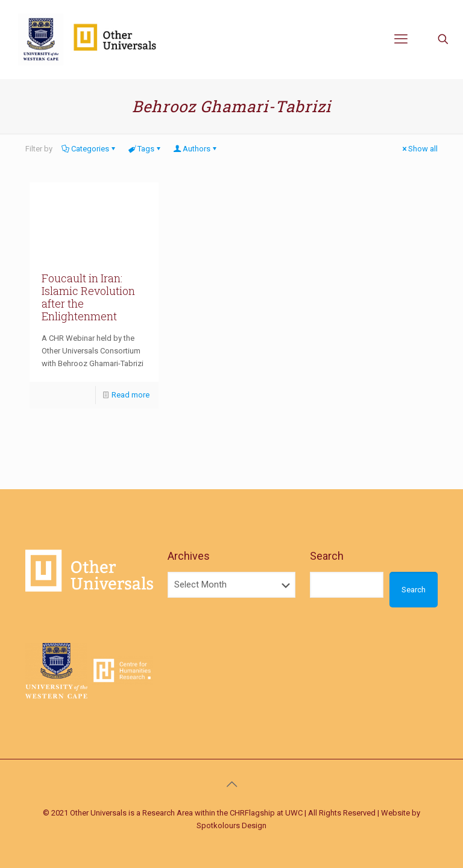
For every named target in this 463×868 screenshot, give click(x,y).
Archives (189, 556)
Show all (419, 149)
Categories (89, 149)
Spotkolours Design (231, 825)
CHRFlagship (252, 813)
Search (327, 556)
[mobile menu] (401, 39)
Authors (196, 149)
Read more (131, 395)
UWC (294, 813)
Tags (145, 149)
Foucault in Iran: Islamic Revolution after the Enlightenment (88, 297)
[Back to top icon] (231, 784)
